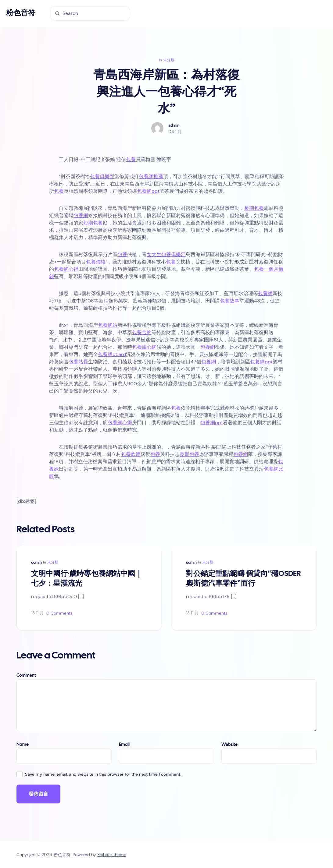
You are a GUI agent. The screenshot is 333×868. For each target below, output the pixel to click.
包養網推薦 (151, 176)
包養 (131, 159)
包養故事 (230, 301)
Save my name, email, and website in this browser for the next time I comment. (103, 774)
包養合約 (142, 332)
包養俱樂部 (102, 176)
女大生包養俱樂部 (166, 254)
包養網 (81, 215)
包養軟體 (131, 454)
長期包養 (254, 208)
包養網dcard (112, 354)
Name (23, 745)
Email (124, 745)
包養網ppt (148, 191)
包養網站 (108, 325)
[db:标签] (26, 501)
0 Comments (59, 613)
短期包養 (93, 223)
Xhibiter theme (112, 855)
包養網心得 (66, 269)
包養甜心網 (144, 347)
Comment (26, 676)
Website (229, 745)
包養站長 (78, 362)
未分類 (169, 60)
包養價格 (96, 262)
